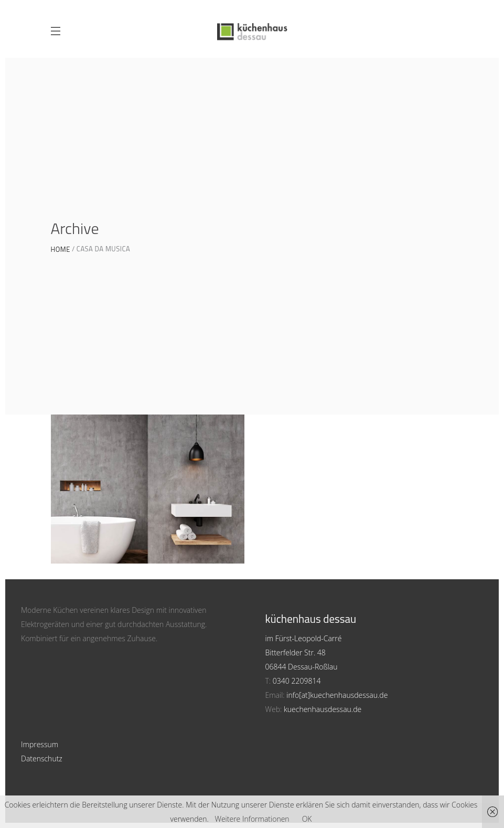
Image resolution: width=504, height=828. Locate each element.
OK (307, 819)
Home (61, 250)
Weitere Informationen (252, 819)
